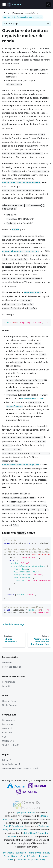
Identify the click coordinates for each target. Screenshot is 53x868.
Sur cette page (11, 24)
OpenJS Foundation (25, 813)
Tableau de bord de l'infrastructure (20, 768)
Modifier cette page (13, 624)
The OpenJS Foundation (14, 853)
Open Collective (11, 764)
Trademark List (20, 830)
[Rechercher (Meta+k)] (48, 5)
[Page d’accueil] (5, 13)
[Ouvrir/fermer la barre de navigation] (4, 5)
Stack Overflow (11, 745)
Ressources (8, 724)
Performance (8, 682)
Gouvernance (9, 720)
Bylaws (15, 856)
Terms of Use (35, 853)
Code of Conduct (29, 856)
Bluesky (7, 733)
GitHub (7, 760)
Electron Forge (9, 701)
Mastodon (8, 741)
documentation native (32, 398)
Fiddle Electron (9, 705)
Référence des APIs (11, 667)
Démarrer (7, 663)
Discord (7, 728)
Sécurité (6, 686)
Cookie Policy (39, 860)
